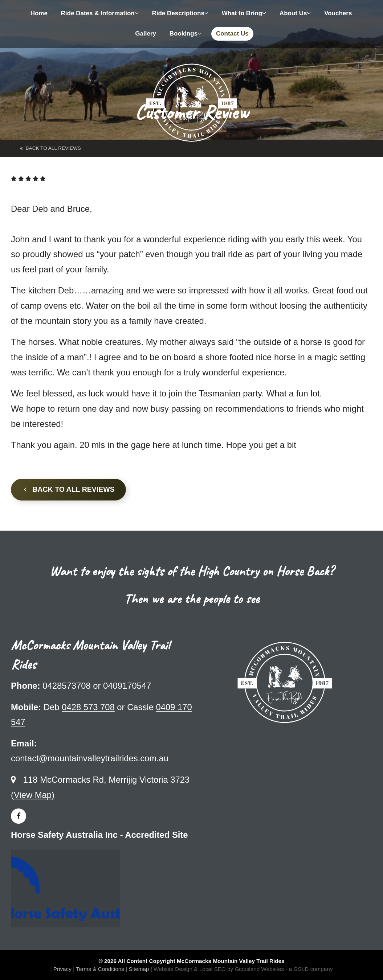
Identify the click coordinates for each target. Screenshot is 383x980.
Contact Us (232, 34)
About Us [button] (295, 13)
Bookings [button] (186, 34)
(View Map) (33, 795)
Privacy (62, 969)
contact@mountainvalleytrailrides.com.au (90, 758)
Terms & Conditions (100, 969)
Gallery (146, 34)
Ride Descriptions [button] (180, 13)
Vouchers (338, 13)
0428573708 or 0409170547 (97, 686)
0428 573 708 (88, 707)
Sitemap (139, 969)
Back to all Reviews (69, 489)
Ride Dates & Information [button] (100, 13)
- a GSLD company (309, 969)
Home (39, 13)
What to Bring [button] (244, 13)
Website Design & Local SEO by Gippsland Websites (219, 969)
